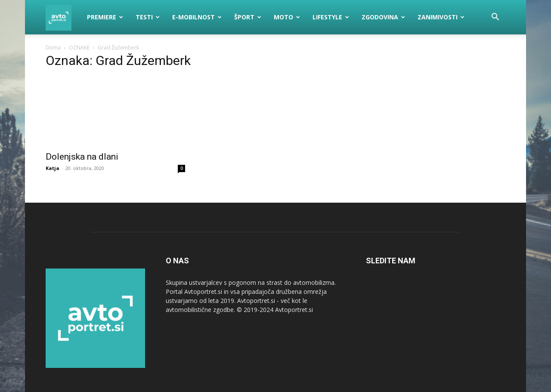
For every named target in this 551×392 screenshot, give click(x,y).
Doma (53, 48)
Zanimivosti (441, 17)
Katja (53, 168)
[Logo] (63, 17)
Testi (148, 17)
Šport (248, 17)
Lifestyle (331, 17)
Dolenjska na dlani (82, 157)
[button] (495, 18)
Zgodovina (383, 17)
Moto (287, 17)
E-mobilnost (197, 17)
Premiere (105, 17)
